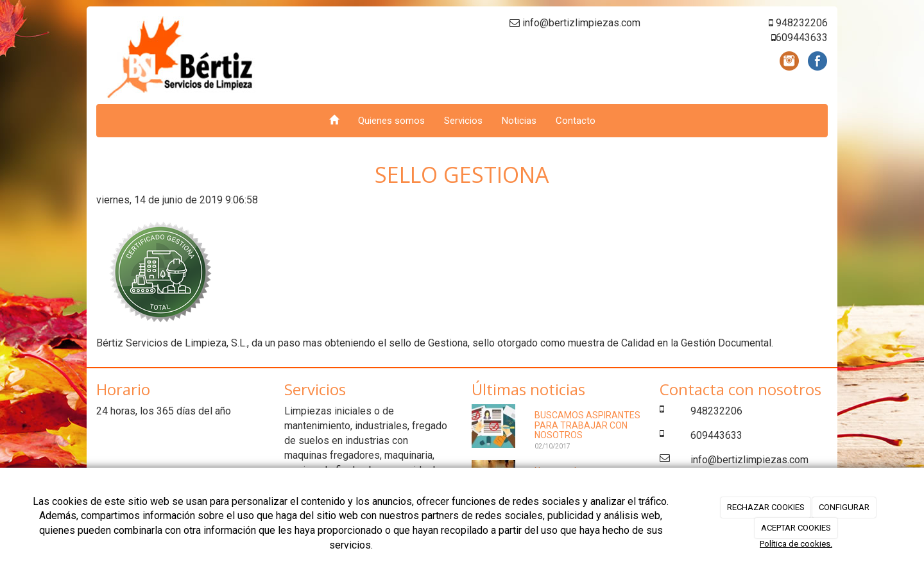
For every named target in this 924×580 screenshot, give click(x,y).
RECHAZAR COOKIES (766, 507)
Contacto (576, 121)
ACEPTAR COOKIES (796, 528)
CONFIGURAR (844, 507)
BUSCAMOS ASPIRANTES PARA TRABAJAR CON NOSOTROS (587, 425)
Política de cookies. (796, 544)
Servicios (463, 121)
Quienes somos (391, 121)
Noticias (519, 121)
